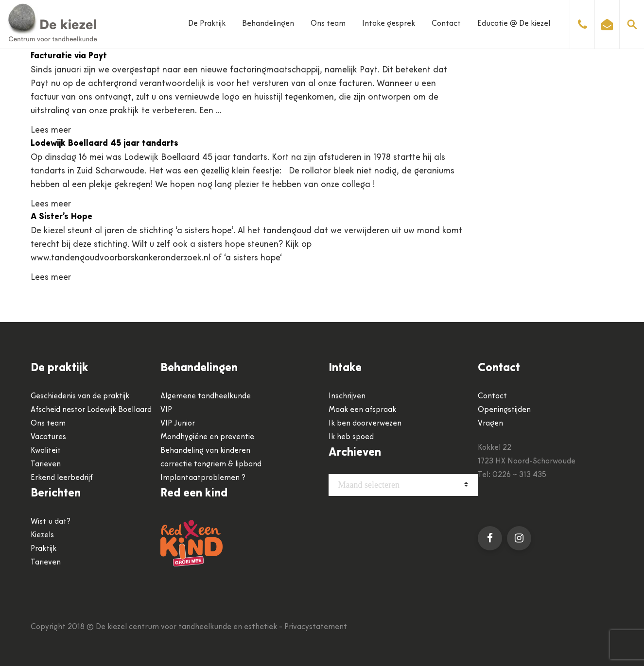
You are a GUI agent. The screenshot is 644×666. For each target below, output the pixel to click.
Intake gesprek (389, 24)
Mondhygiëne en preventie (207, 437)
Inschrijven (347, 396)
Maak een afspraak (362, 410)
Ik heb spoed (351, 437)
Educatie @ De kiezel (514, 24)
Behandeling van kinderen (205, 451)
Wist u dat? (51, 522)
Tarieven (46, 464)
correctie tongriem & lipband (211, 464)
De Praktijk (207, 24)
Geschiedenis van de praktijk (80, 396)
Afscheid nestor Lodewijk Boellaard (91, 410)
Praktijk (44, 549)
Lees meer (51, 130)
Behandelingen (268, 24)
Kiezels (42, 535)
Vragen (490, 424)
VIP (166, 410)
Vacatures (48, 437)
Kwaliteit (46, 451)
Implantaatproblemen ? (203, 478)
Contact (446, 24)
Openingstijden (504, 410)
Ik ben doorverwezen (365, 424)
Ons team (328, 24)
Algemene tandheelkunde (206, 396)
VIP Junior (178, 424)
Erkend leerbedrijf (62, 478)
